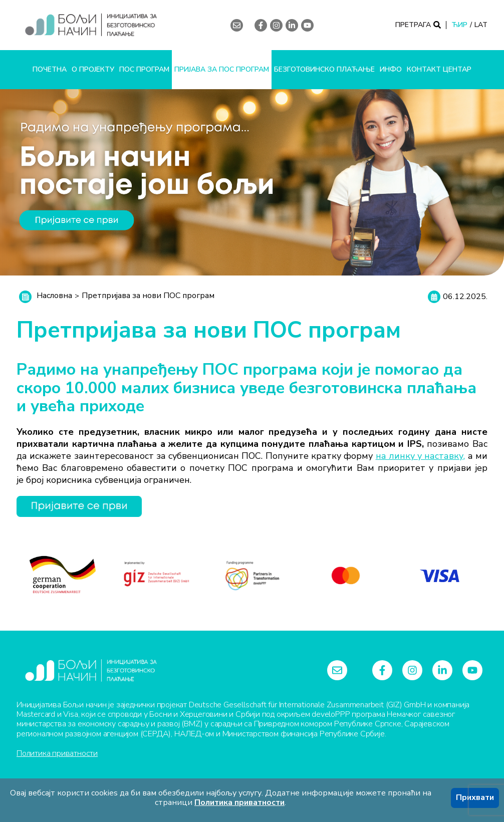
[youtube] (307, 25)
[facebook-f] (261, 25)
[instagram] (276, 25)
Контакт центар (439, 69)
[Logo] (107, 25)
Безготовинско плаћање (324, 69)
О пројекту (93, 69)
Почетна (50, 69)
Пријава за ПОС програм (222, 69)
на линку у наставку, (421, 456)
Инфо (391, 69)
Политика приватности (57, 753)
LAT (481, 25)
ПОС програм (144, 69)
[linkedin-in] (292, 25)
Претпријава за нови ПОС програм (148, 296)
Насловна (54, 296)
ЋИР (459, 25)
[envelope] (237, 25)
